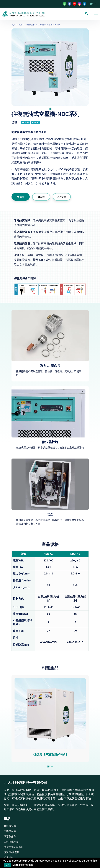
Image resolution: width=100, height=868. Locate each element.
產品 (20, 25)
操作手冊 (62, 197)
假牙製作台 (10, 836)
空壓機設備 (30, 25)
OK (7, 865)
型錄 (41, 197)
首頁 (13, 25)
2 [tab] (52, 766)
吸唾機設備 (10, 826)
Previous (15, 721)
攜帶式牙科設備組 (13, 847)
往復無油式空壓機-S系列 (50, 754)
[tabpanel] (50, 67)
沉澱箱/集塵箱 (12, 852)
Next (86, 721)
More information (23, 865)
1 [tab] (50, 109)
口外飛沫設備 (11, 842)
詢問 (21, 197)
